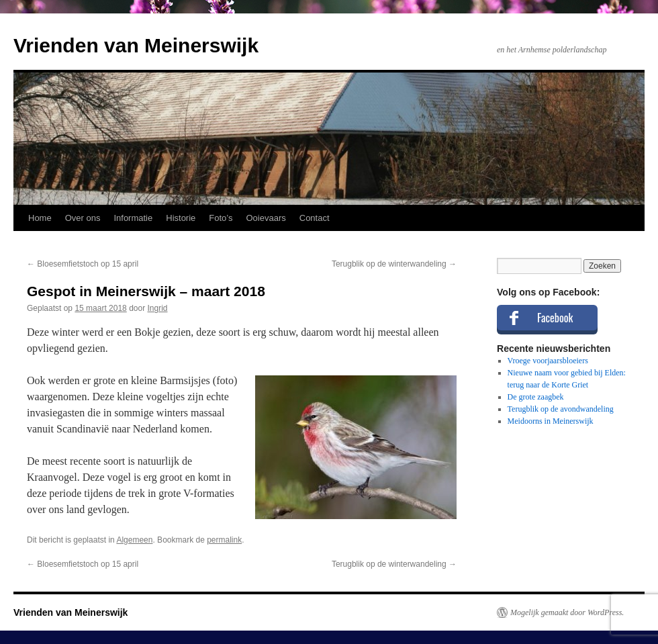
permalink (224, 540)
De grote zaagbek (536, 397)
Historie (181, 218)
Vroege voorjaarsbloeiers (548, 361)
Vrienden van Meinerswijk (136, 45)
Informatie (133, 218)
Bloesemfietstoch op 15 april (83, 264)
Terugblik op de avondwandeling (561, 409)
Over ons (83, 218)
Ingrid (158, 308)
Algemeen (134, 540)
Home (40, 218)
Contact (315, 218)
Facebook (555, 318)
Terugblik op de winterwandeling (394, 264)
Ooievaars (266, 218)
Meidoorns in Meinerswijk (551, 421)
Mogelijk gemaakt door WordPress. (567, 612)
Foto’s (221, 218)
